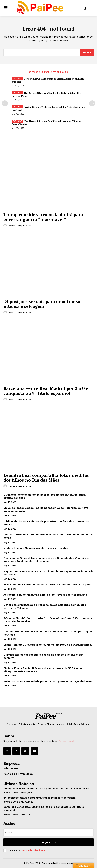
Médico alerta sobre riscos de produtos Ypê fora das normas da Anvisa (46, 523)
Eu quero (48, 842)
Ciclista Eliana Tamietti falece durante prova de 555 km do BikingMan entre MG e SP (43, 670)
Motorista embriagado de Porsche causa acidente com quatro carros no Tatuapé (45, 606)
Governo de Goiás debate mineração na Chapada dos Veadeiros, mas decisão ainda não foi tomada (46, 560)
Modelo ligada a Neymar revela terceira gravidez (36, 548)
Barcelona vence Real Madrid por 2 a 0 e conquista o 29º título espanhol (46, 391)
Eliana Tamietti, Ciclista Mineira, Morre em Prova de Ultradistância (47, 645)
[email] (48, 832)
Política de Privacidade (33, 850)
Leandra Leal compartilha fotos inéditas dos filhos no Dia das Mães (46, 478)
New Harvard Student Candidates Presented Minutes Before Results (46, 123)
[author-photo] (6, 226)
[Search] (87, 52)
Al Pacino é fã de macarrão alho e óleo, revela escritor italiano (45, 595)
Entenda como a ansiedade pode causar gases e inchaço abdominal (48, 681)
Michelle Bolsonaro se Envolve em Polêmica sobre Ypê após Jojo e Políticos (48, 633)
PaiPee (12, 226)
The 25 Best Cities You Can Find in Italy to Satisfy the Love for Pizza (46, 94)
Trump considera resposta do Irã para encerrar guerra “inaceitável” (43, 217)
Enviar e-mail (66, 741)
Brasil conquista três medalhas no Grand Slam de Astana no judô (47, 585)
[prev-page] (5, 103)
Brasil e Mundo (12, 793)
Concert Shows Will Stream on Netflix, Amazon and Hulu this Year (48, 80)
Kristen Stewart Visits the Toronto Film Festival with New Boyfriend (48, 108)
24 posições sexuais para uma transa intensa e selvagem (42, 304)
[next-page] (92, 103)
